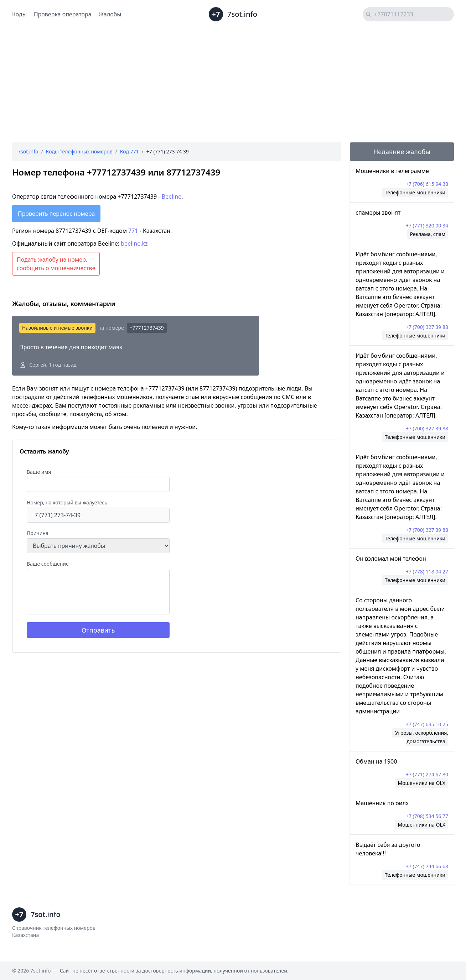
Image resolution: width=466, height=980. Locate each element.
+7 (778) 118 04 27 (427, 572)
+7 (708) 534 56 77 (427, 816)
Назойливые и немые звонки (57, 328)
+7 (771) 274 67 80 (427, 774)
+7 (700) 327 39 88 (427, 327)
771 (133, 231)
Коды (19, 14)
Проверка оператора (63, 14)
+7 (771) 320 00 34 (427, 226)
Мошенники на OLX (422, 783)
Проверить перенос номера (56, 214)
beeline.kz (134, 243)
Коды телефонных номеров (79, 151)
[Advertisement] (233, 85)
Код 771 (130, 151)
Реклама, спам (428, 234)
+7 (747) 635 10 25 (427, 724)
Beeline (172, 196)
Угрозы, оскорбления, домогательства (422, 737)
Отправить (98, 630)
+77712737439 (147, 328)
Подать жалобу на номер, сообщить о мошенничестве (56, 264)
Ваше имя (39, 472)
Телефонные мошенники (415, 192)
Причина (38, 533)
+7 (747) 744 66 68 (427, 866)
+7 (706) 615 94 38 (427, 184)
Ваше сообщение (48, 564)
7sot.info (28, 151)
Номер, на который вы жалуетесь (67, 502)
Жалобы (110, 14)
